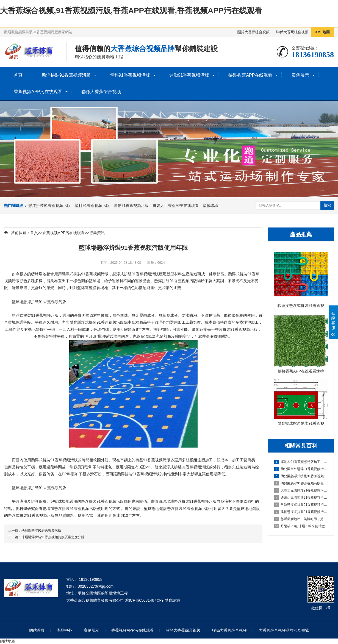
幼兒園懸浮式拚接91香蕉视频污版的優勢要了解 (301, 476)
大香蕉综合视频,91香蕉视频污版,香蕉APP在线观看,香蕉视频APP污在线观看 (131, 11)
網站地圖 (8, 641)
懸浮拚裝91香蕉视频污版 (66, 75)
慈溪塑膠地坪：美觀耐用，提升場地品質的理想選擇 (301, 519)
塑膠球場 (210, 206)
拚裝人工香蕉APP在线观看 (176, 206)
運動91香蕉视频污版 (189, 75)
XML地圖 (322, 32)
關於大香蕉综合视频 (253, 32)
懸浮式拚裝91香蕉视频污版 (136, 274)
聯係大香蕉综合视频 (292, 32)
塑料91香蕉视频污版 (130, 75)
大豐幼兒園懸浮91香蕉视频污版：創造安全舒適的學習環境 (301, 490)
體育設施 (172, 600)
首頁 (18, 75)
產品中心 (64, 630)
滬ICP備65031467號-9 (144, 600)
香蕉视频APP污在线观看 (38, 92)
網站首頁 (37, 630)
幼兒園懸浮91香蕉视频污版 (41, 531)
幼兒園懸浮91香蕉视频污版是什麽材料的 (301, 483)
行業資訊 (97, 233)
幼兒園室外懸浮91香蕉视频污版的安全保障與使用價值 (301, 469)
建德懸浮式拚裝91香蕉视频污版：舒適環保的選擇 (301, 512)
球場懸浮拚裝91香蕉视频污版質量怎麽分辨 (53, 537)
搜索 (327, 205)
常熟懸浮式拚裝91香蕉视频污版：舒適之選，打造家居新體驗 (301, 505)
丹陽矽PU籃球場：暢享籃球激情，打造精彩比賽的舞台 (301, 526)
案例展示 (300, 75)
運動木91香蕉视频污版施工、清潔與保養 (301, 462)
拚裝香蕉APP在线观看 (250, 75)
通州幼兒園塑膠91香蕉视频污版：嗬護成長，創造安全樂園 (301, 498)
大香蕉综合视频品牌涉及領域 (284, 630)
